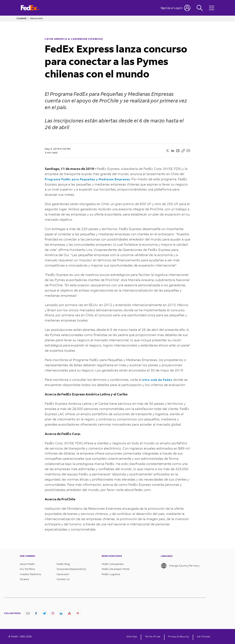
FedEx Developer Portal (116, 569)
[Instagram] (53, 613)
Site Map (132, 637)
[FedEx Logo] (30, 8)
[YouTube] (69, 613)
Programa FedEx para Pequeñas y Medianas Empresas (87, 179)
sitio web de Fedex (157, 380)
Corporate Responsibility (71, 569)
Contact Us (63, 579)
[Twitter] (45, 613)
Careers (24, 579)
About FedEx (27, 564)
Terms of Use (153, 637)
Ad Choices (203, 637)
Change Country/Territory (180, 566)
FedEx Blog (63, 564)
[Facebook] (36, 613)
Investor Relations (30, 574)
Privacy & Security (179, 637)
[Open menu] (212, 8)
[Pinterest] (78, 613)
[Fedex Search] (200, 8)
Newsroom (37, 18)
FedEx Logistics (111, 574)
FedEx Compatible (113, 564)
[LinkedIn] (61, 613)
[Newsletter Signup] (28, 613)
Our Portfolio (27, 569)
